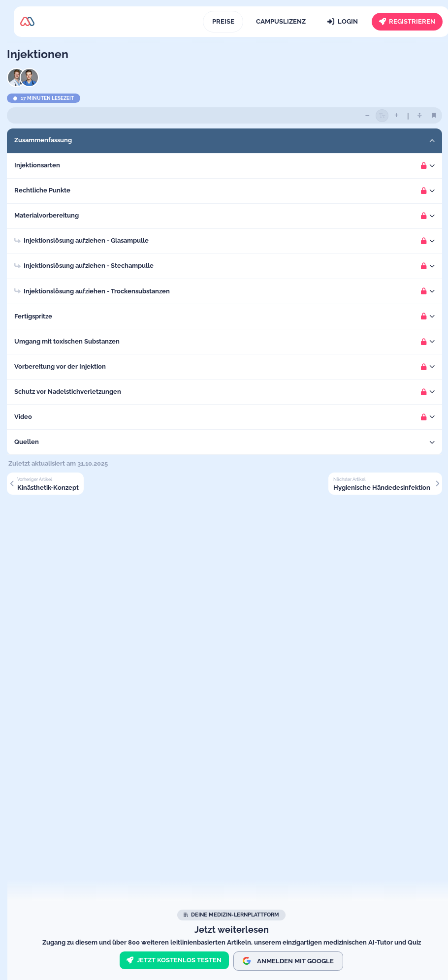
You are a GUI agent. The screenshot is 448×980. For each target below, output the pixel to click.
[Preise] (223, 22)
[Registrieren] (407, 22)
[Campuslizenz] (281, 22)
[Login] (343, 22)
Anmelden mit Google (288, 961)
